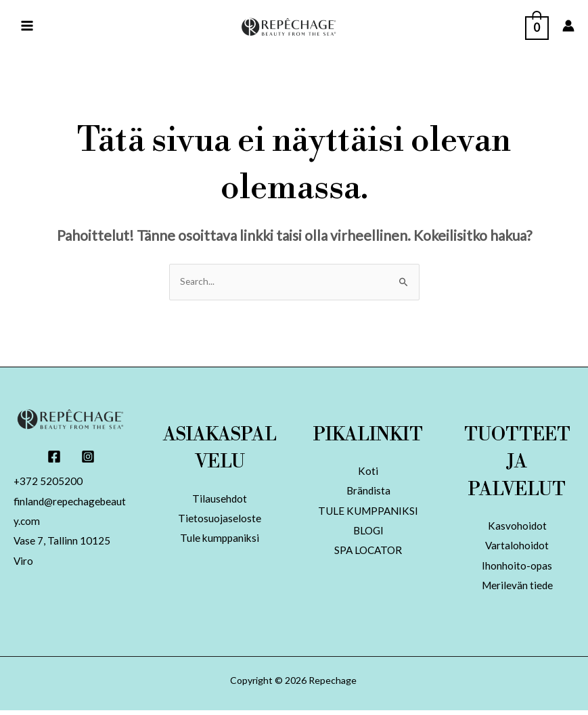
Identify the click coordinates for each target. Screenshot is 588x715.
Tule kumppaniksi (220, 542)
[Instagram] (88, 459)
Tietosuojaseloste (220, 522)
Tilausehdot (220, 502)
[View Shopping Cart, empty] (537, 26)
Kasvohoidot (517, 529)
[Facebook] (54, 459)
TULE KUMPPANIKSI (368, 514)
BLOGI (368, 535)
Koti (368, 474)
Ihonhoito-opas (517, 569)
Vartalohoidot (517, 549)
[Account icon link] (568, 27)
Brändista (368, 494)
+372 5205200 (48, 485)
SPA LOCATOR (368, 555)
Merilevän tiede (517, 590)
